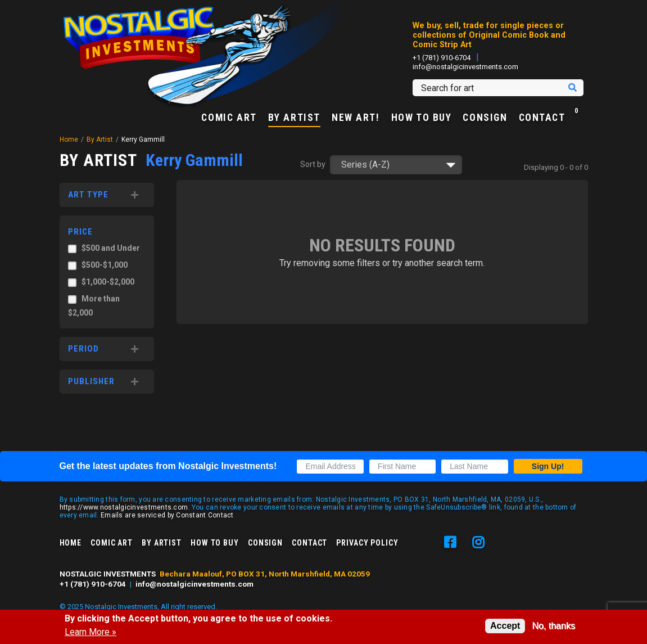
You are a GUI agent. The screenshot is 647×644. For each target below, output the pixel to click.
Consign (485, 118)
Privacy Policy (367, 543)
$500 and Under (111, 248)
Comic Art (229, 118)
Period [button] (83, 349)
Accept (505, 626)
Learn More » (91, 632)
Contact (542, 118)
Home (69, 139)
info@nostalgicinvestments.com (465, 67)
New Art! (356, 118)
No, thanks (553, 626)
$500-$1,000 (105, 265)
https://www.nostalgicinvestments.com (124, 507)
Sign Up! (548, 466)
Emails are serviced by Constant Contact (167, 515)
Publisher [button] (91, 381)
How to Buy (422, 118)
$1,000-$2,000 (108, 282)
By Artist (294, 118)
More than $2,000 (94, 306)
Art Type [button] (88, 195)
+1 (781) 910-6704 (442, 58)
